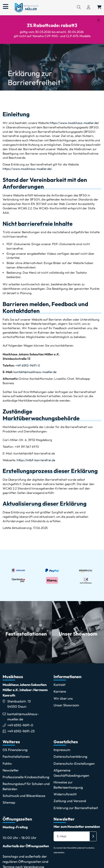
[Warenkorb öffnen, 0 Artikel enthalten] (99, 8)
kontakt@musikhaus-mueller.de (35, 368)
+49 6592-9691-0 (28, 361)
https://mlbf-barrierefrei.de (36, 456)
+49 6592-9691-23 (21, 727)
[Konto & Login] (89, 8)
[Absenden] (93, 832)
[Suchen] (79, 8)
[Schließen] (99, 20)
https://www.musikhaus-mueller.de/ (74, 119)
